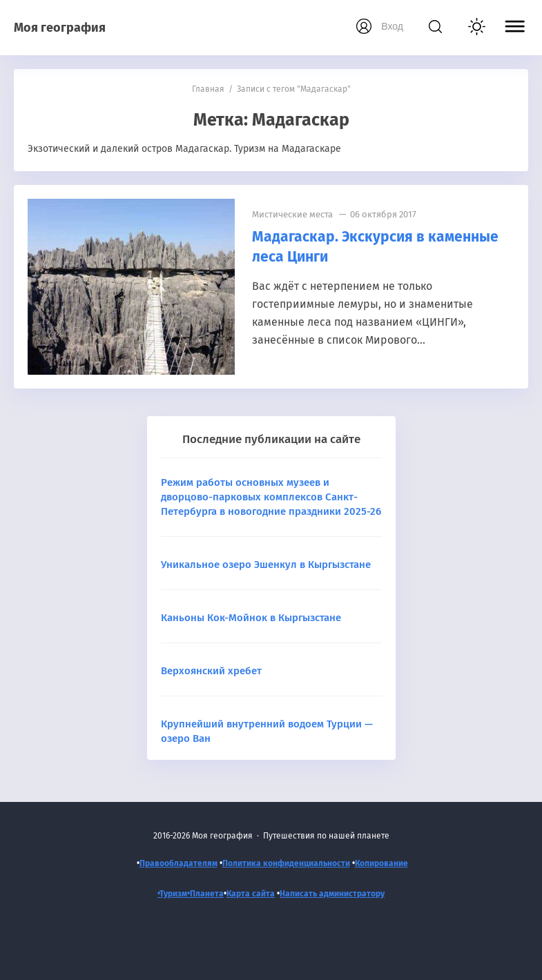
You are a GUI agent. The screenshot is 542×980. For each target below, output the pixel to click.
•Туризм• (174, 894)
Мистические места (292, 214)
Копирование (381, 863)
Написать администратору (332, 894)
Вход (392, 26)
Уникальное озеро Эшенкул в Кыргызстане (266, 565)
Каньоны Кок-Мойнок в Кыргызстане (251, 618)
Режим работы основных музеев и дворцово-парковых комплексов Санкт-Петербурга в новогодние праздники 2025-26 (271, 497)
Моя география (60, 28)
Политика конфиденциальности (286, 863)
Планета (207, 894)
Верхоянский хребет (211, 671)
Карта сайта (251, 894)
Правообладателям (178, 863)
